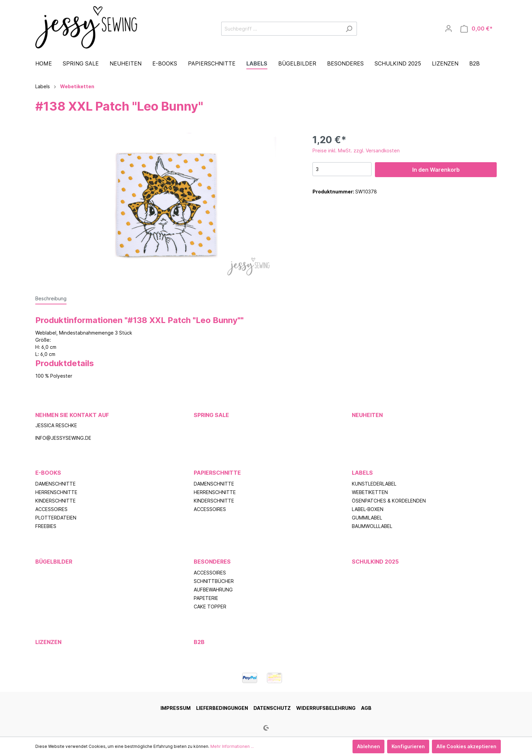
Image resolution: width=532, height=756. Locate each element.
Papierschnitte (217, 473)
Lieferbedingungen (222, 708)
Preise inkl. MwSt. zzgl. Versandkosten (356, 150)
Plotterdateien (56, 518)
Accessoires (51, 509)
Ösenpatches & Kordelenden (389, 501)
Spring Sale (211, 415)
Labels (362, 473)
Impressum (176, 708)
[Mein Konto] (449, 29)
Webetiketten (370, 492)
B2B (199, 642)
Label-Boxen (368, 509)
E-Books (48, 473)
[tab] (51, 298)
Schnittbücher (214, 581)
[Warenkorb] (477, 29)
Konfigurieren (408, 746)
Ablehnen (368, 746)
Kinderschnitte (55, 501)
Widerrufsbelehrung (326, 708)
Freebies (46, 526)
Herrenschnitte (56, 492)
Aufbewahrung (213, 590)
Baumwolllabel (372, 526)
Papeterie (206, 598)
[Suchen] (349, 29)
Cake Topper (210, 607)
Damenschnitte (55, 484)
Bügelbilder (54, 562)
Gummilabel (367, 518)
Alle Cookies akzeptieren (466, 746)
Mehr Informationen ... (232, 746)
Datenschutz (272, 708)
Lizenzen (48, 642)
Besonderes (212, 562)
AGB (366, 708)
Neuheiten (367, 415)
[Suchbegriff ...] (281, 29)
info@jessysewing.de (63, 438)
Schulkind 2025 (375, 562)
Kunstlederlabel (374, 484)
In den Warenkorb (436, 170)
